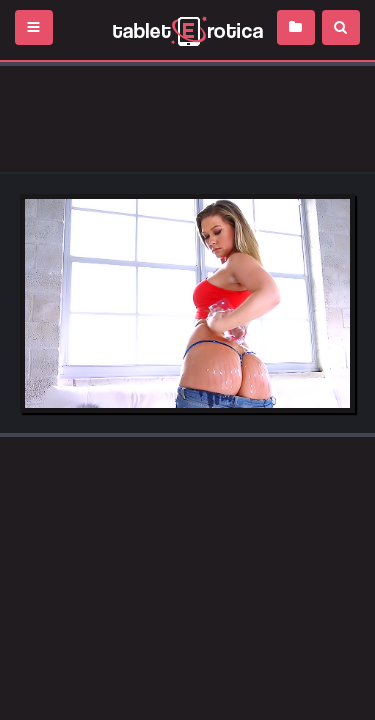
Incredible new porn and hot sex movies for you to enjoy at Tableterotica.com (187, 30)
